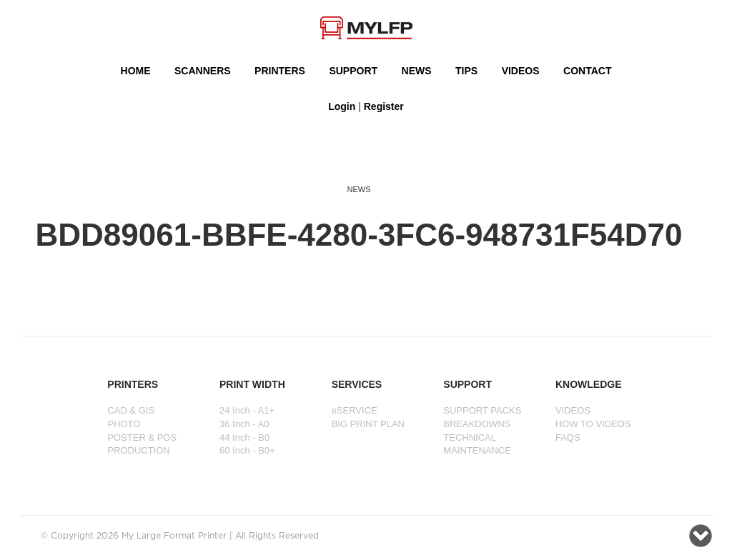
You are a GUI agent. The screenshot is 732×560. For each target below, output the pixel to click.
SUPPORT (353, 71)
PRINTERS (280, 71)
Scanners (203, 71)
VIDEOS (521, 71)
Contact (587, 71)
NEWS (417, 71)
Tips (466, 71)
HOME (136, 71)
